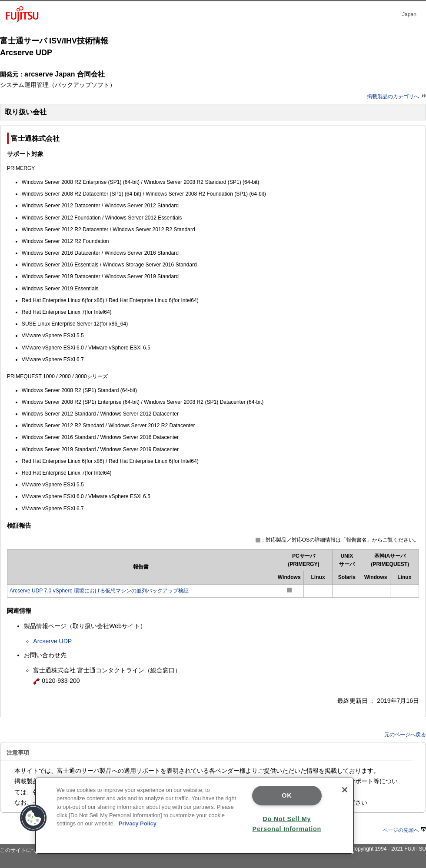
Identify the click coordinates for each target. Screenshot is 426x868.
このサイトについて (23, 850)
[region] (195, 816)
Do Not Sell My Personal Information (287, 824)
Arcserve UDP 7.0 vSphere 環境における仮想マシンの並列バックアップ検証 (99, 591)
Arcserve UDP (52, 641)
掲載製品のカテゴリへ (396, 96)
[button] (33, 818)
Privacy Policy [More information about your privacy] (138, 823)
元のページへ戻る (405, 735)
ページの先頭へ (404, 830)
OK (287, 795)
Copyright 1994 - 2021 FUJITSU (388, 849)
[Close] (345, 790)
